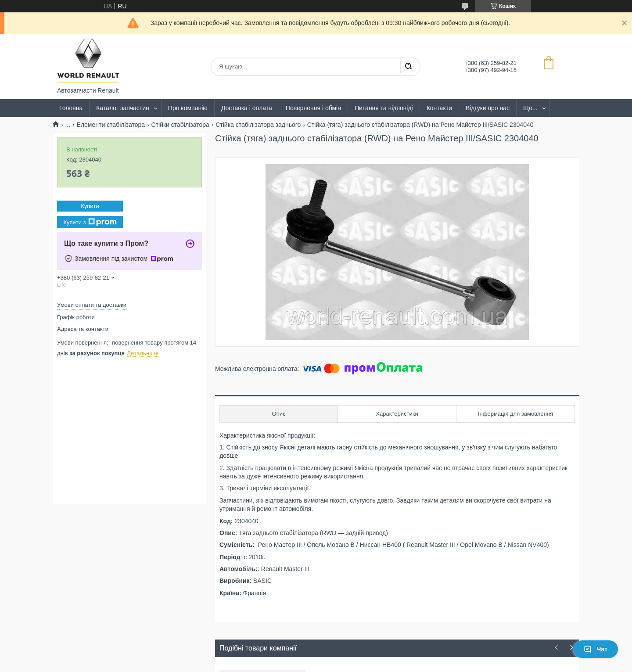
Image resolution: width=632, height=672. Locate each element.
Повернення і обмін (313, 108)
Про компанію (188, 108)
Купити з (90, 222)
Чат (596, 649)
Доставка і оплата (247, 108)
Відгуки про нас (488, 108)
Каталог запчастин (123, 108)
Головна (71, 108)
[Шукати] (408, 67)
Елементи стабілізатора (111, 125)
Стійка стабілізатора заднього (258, 125)
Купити (90, 206)
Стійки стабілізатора (180, 125)
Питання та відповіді (384, 108)
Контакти (439, 108)
